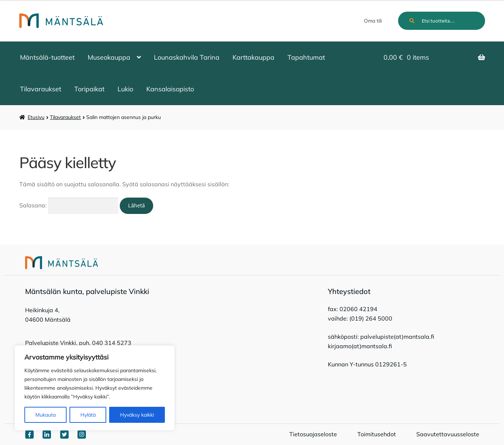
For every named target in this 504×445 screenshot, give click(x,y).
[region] (95, 388)
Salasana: (69, 205)
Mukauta (45, 415)
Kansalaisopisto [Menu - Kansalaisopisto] (170, 89)
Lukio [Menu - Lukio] (125, 89)
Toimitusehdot (377, 434)
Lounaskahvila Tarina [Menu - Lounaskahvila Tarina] (187, 57)
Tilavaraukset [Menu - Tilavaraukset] (41, 89)
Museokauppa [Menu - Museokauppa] (109, 57)
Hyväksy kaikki (137, 415)
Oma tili (373, 21)
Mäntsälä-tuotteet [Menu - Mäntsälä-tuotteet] (47, 57)
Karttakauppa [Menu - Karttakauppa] (253, 57)
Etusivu (36, 117)
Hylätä (88, 415)
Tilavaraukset (65, 117)
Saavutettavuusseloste (448, 434)
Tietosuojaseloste (313, 434)
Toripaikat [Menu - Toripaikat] (89, 89)
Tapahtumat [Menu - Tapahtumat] (306, 57)
